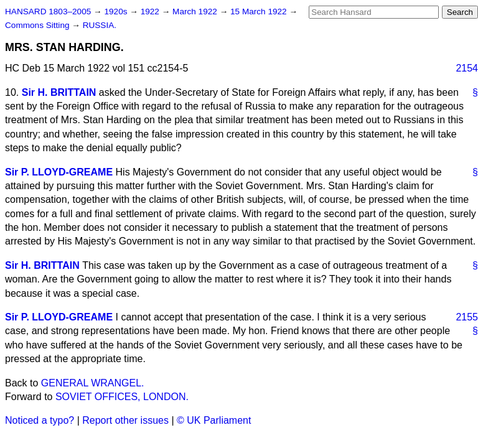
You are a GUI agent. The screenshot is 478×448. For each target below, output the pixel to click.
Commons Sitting (38, 25)
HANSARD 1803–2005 (48, 12)
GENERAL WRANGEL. (93, 383)
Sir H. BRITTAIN (59, 92)
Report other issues (125, 420)
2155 (467, 317)
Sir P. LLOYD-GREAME (59, 172)
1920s (117, 12)
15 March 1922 (260, 12)
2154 (467, 68)
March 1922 (196, 12)
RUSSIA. (100, 25)
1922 (151, 12)
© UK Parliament (214, 420)
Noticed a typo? (40, 420)
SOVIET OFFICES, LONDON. (122, 397)
